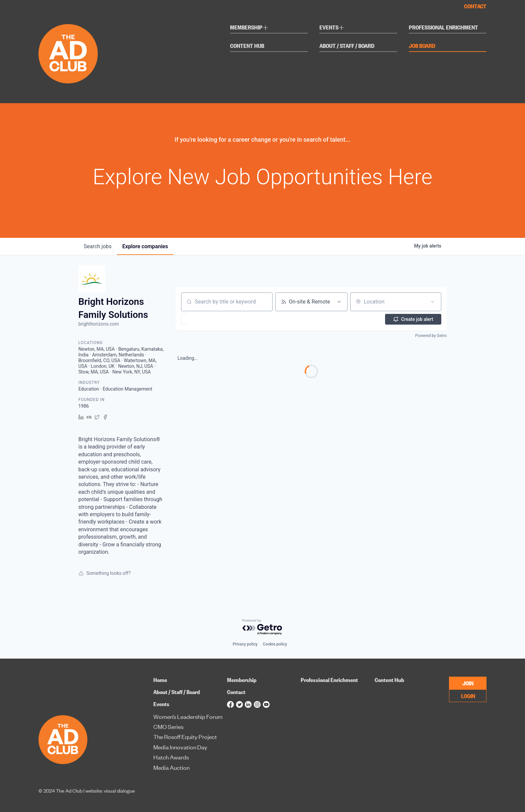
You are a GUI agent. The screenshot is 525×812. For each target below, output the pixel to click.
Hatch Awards (171, 757)
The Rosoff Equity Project (185, 736)
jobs (98, 246)
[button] (203, 319)
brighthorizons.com (99, 324)
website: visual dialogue (110, 790)
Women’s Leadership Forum (188, 716)
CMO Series (168, 726)
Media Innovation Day (180, 747)
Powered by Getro (431, 336)
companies (145, 246)
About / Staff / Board (347, 46)
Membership (249, 28)
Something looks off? (104, 573)
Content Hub (247, 46)
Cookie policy (275, 644)
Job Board (422, 46)
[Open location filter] (433, 302)
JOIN (468, 683)
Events (332, 28)
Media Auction (171, 767)
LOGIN (468, 696)
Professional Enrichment (443, 28)
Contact (475, 6)
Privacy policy (245, 644)
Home (160, 680)
